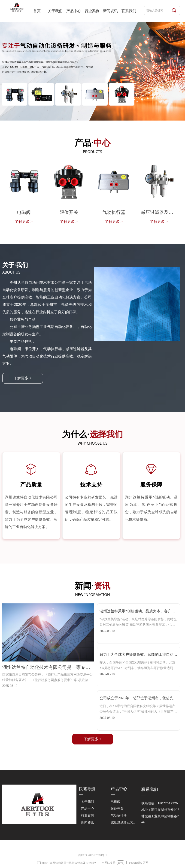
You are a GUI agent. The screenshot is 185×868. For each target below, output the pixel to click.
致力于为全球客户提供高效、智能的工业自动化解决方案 (138, 656)
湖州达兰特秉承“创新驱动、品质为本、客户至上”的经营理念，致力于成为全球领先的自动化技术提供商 (137, 612)
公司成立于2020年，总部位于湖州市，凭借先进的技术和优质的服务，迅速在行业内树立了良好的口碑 (138, 699)
